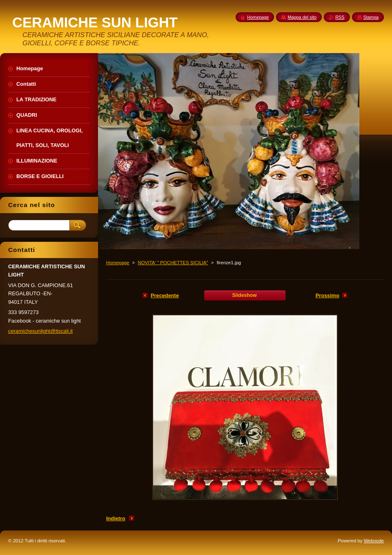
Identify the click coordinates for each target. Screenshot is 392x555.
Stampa (371, 17)
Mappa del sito (302, 17)
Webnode (374, 541)
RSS (340, 17)
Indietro (116, 518)
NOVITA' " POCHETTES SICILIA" (173, 263)
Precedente (165, 295)
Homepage (118, 263)
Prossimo (327, 295)
